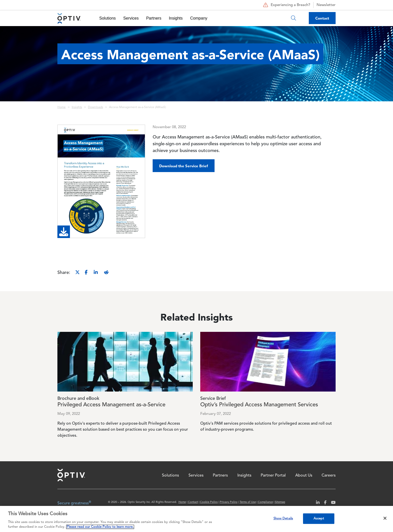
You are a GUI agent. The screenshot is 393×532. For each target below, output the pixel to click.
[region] (197, 519)
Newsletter (326, 5)
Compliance (265, 502)
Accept (319, 519)
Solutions (108, 18)
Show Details (283, 519)
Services (131, 18)
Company (199, 18)
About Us (304, 476)
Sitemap (280, 502)
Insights (176, 18)
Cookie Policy (209, 502)
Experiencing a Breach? (286, 5)
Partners (154, 18)
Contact (322, 18)
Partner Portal (273, 476)
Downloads (95, 107)
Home (62, 107)
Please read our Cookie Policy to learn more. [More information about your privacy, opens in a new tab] (100, 527)
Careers (329, 476)
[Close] (385, 518)
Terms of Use (248, 502)
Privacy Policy (229, 502)
